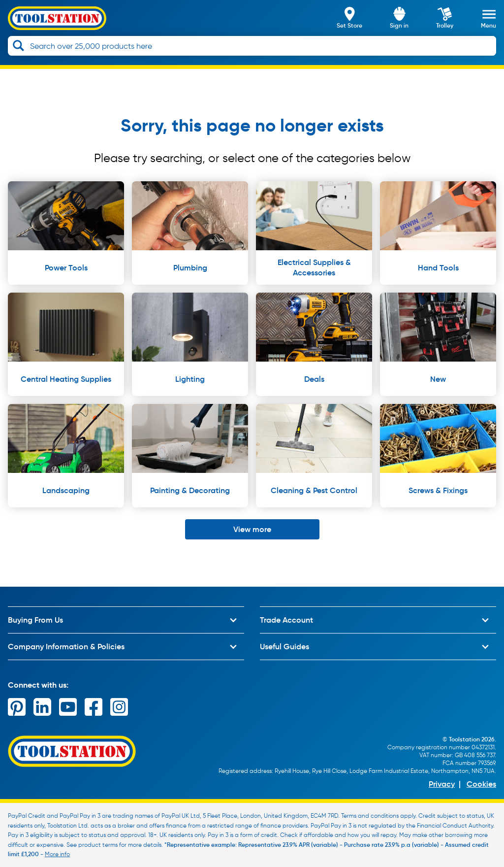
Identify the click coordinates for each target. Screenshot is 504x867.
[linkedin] (42, 707)
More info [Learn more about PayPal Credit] (57, 854)
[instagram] (119, 707)
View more (252, 529)
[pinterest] (17, 707)
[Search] (18, 46)
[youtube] (68, 707)
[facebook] (94, 707)
